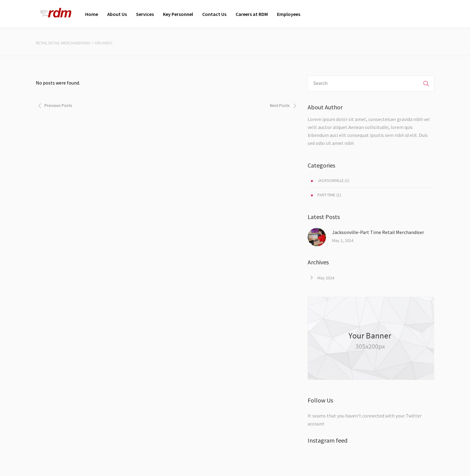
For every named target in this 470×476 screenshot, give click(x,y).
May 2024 (326, 278)
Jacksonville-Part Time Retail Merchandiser (378, 232)
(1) (330, 180)
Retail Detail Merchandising (63, 43)
